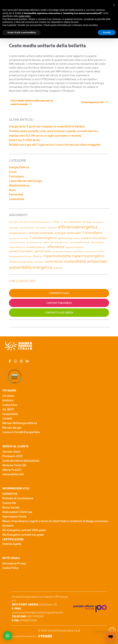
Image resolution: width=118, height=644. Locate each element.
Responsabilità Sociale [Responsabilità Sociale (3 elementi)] (20, 256)
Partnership (16, 194)
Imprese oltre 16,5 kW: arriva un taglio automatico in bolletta (45, 136)
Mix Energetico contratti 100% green (24, 530)
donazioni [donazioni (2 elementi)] (52, 228)
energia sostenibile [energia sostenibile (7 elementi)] (41, 233)
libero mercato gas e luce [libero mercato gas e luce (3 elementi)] (56, 242)
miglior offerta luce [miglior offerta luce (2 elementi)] (17, 247)
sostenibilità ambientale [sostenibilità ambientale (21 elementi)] (86, 261)
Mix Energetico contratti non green (23, 535)
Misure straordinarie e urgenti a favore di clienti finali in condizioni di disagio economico (55, 521)
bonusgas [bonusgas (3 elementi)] (87, 222)
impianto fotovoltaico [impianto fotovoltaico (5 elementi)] (94, 238)
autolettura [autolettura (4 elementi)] (75, 222)
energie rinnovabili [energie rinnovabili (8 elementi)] (68, 233)
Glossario (8, 525)
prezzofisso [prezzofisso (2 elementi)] (78, 251)
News (12, 190)
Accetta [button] (107, 32)
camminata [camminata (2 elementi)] (14, 228)
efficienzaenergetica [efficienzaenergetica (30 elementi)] (78, 227)
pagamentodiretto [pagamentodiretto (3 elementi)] (75, 247)
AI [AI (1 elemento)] (62, 222)
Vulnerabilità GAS (13, 474)
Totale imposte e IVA (92, 102)
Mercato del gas (12, 428)
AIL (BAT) (8, 409)
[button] (114, 5)
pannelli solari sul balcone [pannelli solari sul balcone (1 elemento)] (62, 252)
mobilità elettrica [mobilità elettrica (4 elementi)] (36, 247)
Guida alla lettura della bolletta (21, 461)
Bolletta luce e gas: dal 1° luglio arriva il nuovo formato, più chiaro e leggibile (55, 145)
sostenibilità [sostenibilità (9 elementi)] (54, 261)
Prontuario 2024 (12, 456)
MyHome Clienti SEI (14, 465)
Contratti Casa (59, 293)
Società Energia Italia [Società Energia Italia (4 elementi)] (21, 262)
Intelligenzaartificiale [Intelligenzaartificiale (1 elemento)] (34, 243)
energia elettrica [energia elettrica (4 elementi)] (18, 233)
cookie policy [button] (25, 16)
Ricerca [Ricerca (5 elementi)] (37, 256)
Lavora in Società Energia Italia (21, 432)
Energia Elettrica (19, 167)
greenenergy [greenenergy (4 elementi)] (65, 238)
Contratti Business (59, 303)
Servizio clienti (11, 452)
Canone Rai (9, 503)
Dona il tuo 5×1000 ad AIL (25, 140)
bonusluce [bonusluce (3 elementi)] (98, 222)
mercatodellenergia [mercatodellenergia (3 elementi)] (80, 242)
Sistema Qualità (12, 544)
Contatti (7, 418)
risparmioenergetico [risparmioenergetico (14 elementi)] (88, 256)
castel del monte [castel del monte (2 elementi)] (27, 228)
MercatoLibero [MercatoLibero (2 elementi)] (97, 242)
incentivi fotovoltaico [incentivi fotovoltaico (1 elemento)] (17, 243)
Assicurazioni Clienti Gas (17, 512)
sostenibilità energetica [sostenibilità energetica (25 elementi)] (30, 267)
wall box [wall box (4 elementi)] (58, 268)
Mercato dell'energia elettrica (20, 423)
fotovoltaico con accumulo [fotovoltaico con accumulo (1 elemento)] (19, 238)
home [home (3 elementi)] (77, 238)
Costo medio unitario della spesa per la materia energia (32, 102)
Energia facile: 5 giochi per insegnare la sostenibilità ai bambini (47, 126)
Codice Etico (10, 405)
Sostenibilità (17, 199)
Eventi (13, 172)
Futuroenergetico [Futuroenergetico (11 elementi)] (43, 238)
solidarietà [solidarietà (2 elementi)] (39, 262)
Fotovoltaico (17, 176)
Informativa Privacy (14, 563)
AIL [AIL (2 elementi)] (65, 222)
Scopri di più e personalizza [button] (22, 32)
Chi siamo (8, 396)
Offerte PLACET (12, 470)
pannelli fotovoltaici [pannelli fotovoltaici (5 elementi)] (21, 251)
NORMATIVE (10, 494)
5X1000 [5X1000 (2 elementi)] (56, 222)
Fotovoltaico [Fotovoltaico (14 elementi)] (92, 233)
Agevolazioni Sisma (14, 516)
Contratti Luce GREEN (59, 313)
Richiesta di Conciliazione (18, 498)
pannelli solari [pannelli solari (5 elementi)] (43, 251)
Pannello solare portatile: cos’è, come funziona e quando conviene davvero (53, 131)
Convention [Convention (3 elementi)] (41, 228)
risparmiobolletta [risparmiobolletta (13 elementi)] (57, 256)
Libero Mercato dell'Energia (25, 181)
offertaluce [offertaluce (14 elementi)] (56, 247)
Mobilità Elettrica (19, 185)
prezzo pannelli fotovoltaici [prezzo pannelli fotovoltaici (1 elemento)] (95, 252)
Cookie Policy (11, 568)
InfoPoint (8, 400)
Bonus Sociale (11, 507)
